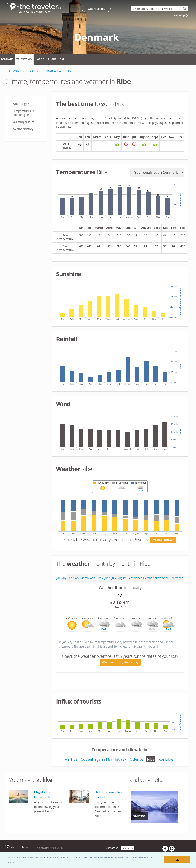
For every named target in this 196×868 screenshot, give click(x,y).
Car (62, 59)
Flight (52, 59)
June (107, 578)
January (62, 578)
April (93, 578)
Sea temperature (23, 122)
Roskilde (166, 759)
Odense (136, 759)
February (73, 578)
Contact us (112, 848)
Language (127, 848)
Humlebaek (116, 759)
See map (181, 15)
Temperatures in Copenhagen (23, 113)
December (176, 578)
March (85, 578)
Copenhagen (92, 759)
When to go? (21, 104)
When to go (24, 59)
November (162, 578)
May (100, 578)
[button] (11, 862)
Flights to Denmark (42, 795)
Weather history (163, 540)
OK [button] (177, 860)
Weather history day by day (120, 662)
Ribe (151, 759)
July (114, 578)
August (122, 578)
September (135, 578)
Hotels (40, 59)
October (148, 578)
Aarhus (71, 759)
